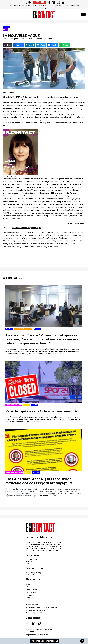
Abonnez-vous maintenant (45, 641)
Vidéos (28, 598)
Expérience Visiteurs (14, 405)
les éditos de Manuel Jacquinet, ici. (27, 228)
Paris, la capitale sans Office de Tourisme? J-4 (41, 411)
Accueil (28, 584)
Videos (27, 405)
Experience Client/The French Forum (39, 629)
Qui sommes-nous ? (33, 605)
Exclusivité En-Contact (23, 329)
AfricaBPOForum (32, 632)
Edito (5, 30)
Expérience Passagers (14, 473)
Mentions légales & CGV (34, 613)
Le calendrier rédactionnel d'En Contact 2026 (42, 607)
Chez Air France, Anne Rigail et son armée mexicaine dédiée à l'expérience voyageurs (39, 481)
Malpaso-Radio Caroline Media (37, 635)
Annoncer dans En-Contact (35, 610)
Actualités (29, 587)
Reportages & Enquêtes (34, 589)
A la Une (6, 27)
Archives (37, 329)
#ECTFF (28, 473)
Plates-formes (31, 592)
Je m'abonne (40, 2)
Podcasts (29, 595)
